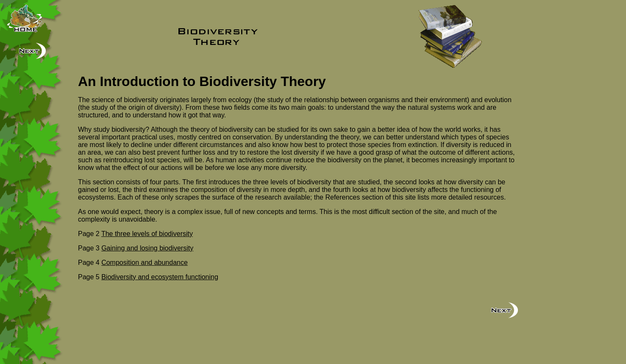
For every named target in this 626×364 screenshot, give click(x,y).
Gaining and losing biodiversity (147, 248)
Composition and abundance (145, 263)
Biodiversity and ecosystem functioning (160, 277)
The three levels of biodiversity (147, 234)
